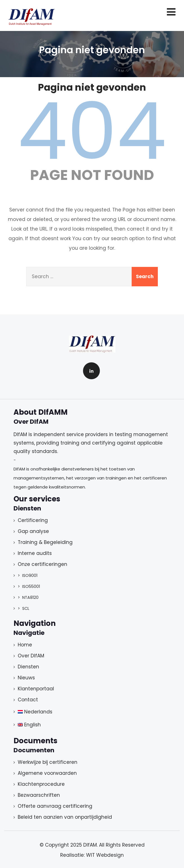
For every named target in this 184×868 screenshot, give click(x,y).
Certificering (33, 520)
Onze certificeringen (42, 564)
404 (92, 131)
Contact (28, 700)
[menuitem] (84, 712)
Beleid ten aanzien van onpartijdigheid (65, 817)
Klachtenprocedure (41, 784)
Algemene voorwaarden (47, 773)
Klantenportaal (36, 689)
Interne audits (35, 553)
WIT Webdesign (105, 855)
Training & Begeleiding (45, 542)
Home (25, 645)
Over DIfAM (31, 656)
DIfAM (90, 845)
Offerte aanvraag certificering (55, 806)
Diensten (28, 667)
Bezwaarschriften (39, 795)
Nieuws (26, 678)
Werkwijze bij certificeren (48, 762)
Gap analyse (33, 531)
